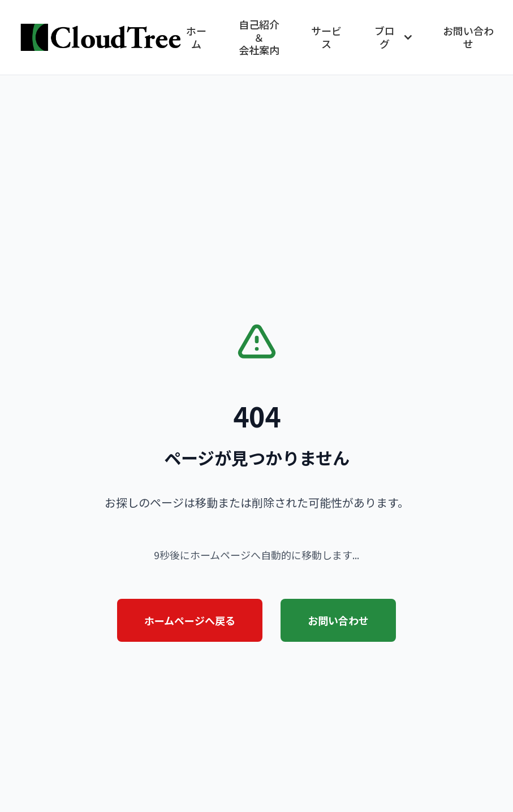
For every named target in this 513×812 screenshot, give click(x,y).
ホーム (196, 37)
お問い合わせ (468, 37)
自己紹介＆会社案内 (259, 37)
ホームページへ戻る (190, 620)
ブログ (394, 37)
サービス (326, 37)
